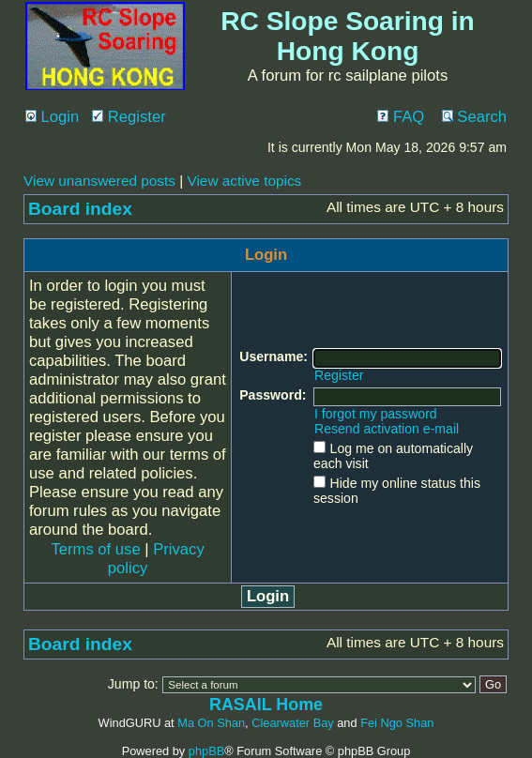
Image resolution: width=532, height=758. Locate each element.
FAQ (401, 117)
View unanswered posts (99, 181)
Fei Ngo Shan (397, 723)
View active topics (244, 181)
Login (52, 117)
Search (474, 117)
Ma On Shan (211, 723)
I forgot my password (376, 414)
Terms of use (95, 549)
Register (129, 117)
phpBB (206, 751)
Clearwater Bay (292, 723)
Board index (80, 209)
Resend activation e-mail (387, 429)
